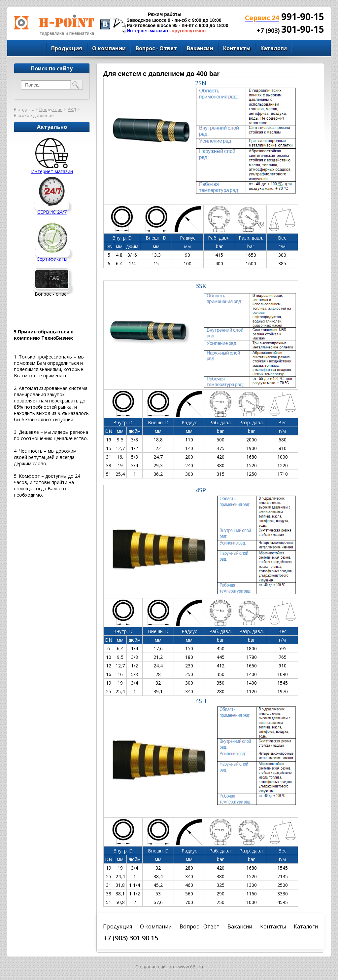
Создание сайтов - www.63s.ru (169, 967)
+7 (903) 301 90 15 (131, 938)
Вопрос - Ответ (156, 48)
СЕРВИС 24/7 (52, 212)
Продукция (67, 48)
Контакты (237, 48)
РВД (72, 109)
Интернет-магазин (147, 31)
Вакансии (200, 48)
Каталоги (274, 48)
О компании (109, 48)
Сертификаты (52, 259)
